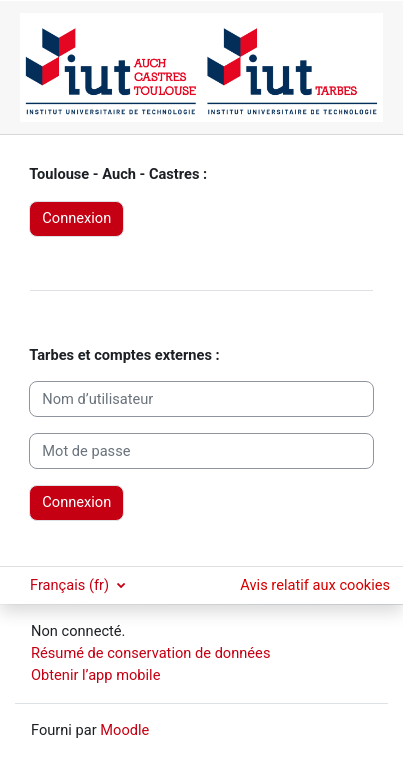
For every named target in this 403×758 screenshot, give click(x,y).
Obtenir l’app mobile (95, 675)
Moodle (124, 730)
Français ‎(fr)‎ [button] (71, 585)
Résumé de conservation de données (150, 653)
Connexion (76, 218)
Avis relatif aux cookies (315, 585)
